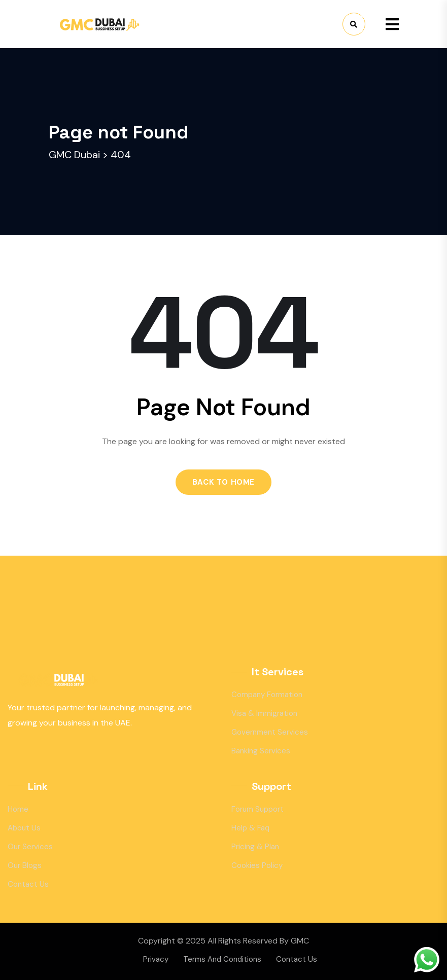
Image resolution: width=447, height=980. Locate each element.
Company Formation (267, 695)
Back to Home (223, 482)
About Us (24, 828)
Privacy (156, 959)
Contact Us (28, 884)
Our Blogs (25, 865)
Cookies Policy (257, 865)
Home (18, 809)
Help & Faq (250, 828)
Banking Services (261, 751)
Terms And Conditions (222, 959)
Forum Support (257, 809)
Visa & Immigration (264, 713)
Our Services (30, 847)
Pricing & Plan (255, 847)
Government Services (270, 732)
